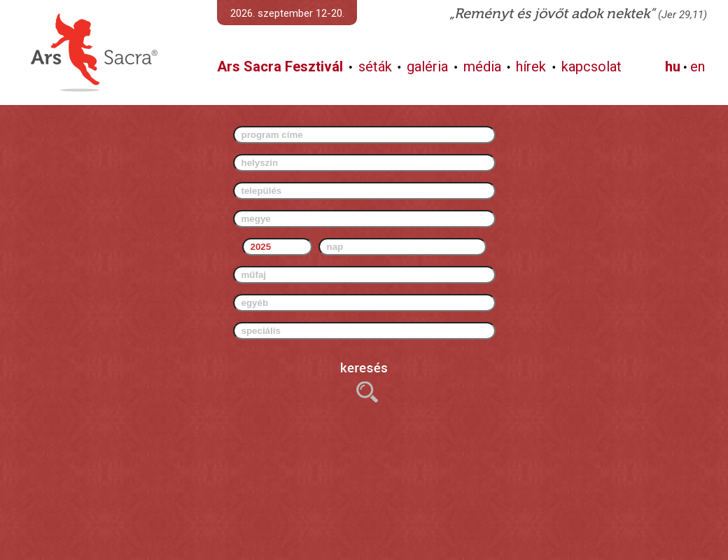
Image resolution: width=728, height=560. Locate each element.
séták (375, 66)
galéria (427, 66)
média (482, 66)
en (698, 66)
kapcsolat (591, 66)
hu (673, 66)
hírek (531, 66)
